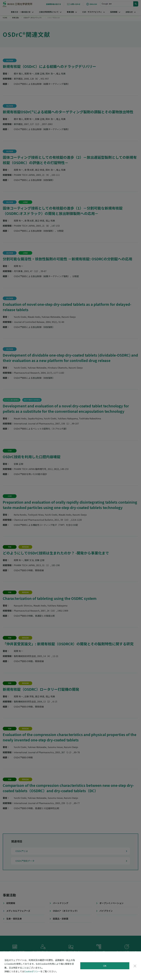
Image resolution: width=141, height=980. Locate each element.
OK (105, 966)
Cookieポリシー (32, 971)
